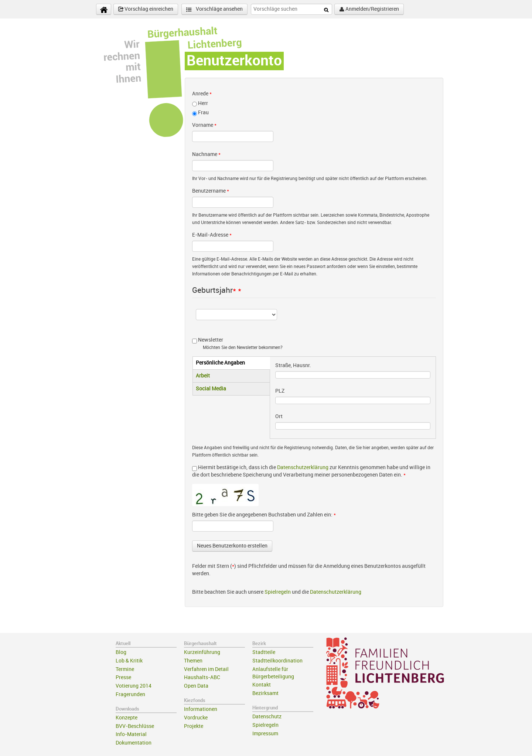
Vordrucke (196, 718)
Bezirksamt (265, 693)
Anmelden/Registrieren (369, 9)
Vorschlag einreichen (146, 9)
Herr (203, 103)
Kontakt (262, 685)
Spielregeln (278, 592)
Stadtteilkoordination (277, 661)
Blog (121, 652)
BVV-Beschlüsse (135, 726)
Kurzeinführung (202, 652)
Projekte (194, 726)
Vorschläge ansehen (214, 9)
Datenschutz (267, 717)
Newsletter (211, 340)
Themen (193, 661)
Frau (203, 113)
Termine (125, 669)
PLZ (280, 391)
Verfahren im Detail (206, 669)
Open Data (196, 686)
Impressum (265, 734)
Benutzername (211, 191)
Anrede (202, 94)
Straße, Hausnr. (293, 365)
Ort (279, 416)
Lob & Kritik (129, 661)
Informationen (201, 709)
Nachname (206, 154)
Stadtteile (264, 652)
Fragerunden (130, 694)
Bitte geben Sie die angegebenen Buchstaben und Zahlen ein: (264, 515)
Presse (123, 677)
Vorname (204, 125)
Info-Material (131, 734)
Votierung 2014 (134, 686)
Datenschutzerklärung (303, 467)
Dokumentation (134, 743)
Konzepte (127, 718)
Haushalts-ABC (202, 677)
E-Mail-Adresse (212, 235)
